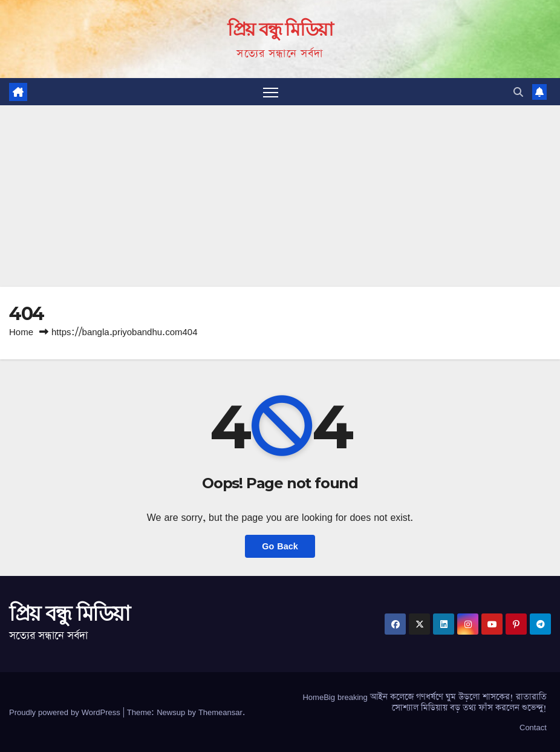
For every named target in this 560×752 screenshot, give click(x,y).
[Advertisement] (280, 196)
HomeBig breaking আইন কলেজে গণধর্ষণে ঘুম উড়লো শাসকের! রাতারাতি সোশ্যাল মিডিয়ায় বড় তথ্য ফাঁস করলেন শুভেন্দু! (424, 702)
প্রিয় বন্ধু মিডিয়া (280, 29)
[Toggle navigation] (271, 92)
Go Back (280, 546)
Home (21, 332)
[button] (518, 92)
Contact (533, 727)
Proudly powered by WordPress (66, 712)
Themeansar (220, 712)
